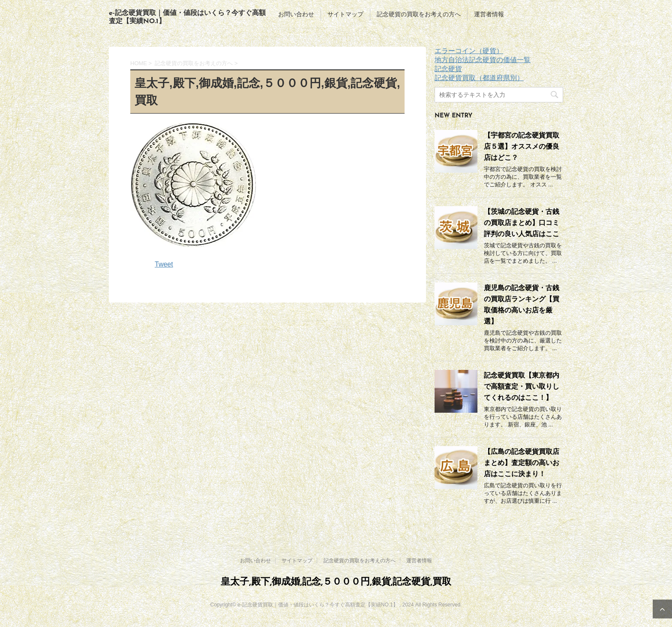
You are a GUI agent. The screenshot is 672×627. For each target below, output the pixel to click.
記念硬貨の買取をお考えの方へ (419, 14)
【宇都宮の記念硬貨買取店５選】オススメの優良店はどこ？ (522, 146)
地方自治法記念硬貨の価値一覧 (483, 60)
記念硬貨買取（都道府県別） (479, 78)
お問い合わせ (296, 14)
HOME (139, 63)
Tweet (164, 264)
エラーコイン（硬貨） (469, 51)
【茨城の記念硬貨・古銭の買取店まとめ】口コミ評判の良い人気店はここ (522, 223)
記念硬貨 (448, 69)
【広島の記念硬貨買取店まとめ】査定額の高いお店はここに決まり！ (522, 463)
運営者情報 (489, 14)
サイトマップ (345, 14)
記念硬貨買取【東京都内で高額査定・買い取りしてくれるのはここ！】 (522, 386)
